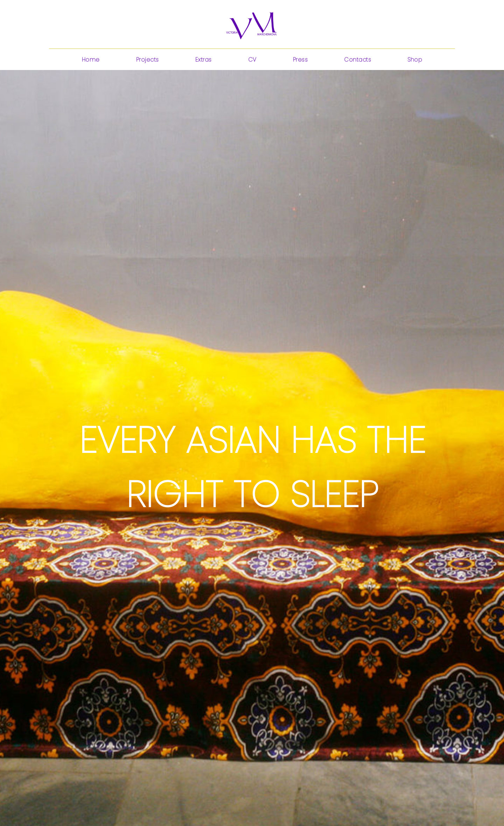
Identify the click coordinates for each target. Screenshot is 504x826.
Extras (204, 60)
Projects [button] (148, 60)
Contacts (358, 60)
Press (300, 60)
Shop (415, 60)
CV (252, 60)
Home (91, 60)
